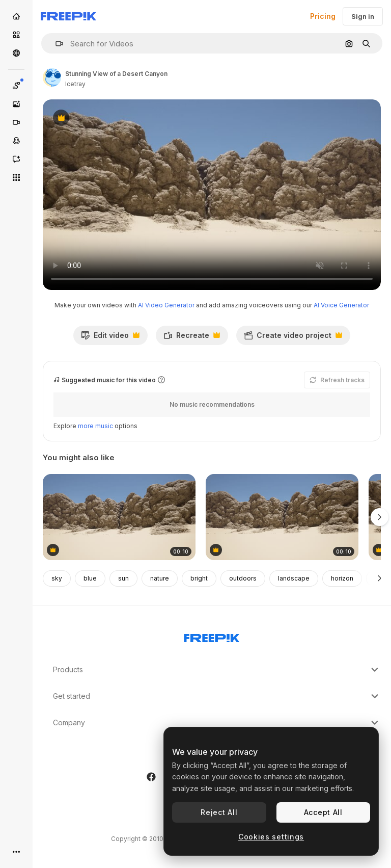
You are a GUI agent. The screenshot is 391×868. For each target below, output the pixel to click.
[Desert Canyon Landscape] (119, 517)
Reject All (219, 812)
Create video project (293, 338)
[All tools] (16, 177)
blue (90, 578)
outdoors (243, 578)
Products (217, 670)
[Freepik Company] (212, 636)
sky (57, 578)
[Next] (380, 578)
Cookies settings (271, 837)
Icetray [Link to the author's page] (75, 84)
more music (95, 426)
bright (199, 578)
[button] (55, 44)
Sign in (363, 16)
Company (217, 723)
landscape (294, 578)
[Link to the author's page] (52, 77)
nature (160, 578)
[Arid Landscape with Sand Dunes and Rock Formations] (282, 517)
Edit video (110, 338)
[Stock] (16, 35)
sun (123, 578)
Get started (217, 696)
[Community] (16, 53)
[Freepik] (68, 16)
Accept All (323, 812)
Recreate (192, 338)
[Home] (16, 16)
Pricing (323, 16)
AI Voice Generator (341, 305)
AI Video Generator (166, 305)
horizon (342, 578)
